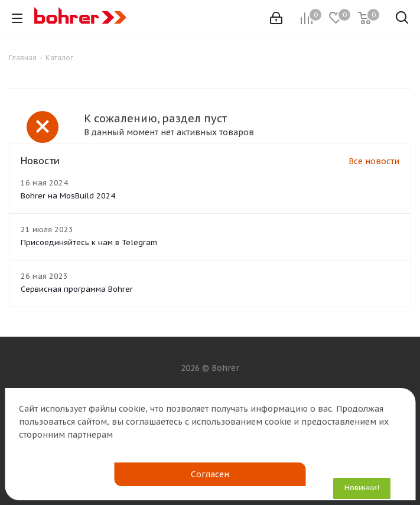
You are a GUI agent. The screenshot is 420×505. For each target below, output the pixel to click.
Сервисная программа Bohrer (77, 289)
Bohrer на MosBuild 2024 (68, 196)
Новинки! (362, 488)
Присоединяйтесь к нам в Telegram (89, 242)
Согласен (210, 474)
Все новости (374, 161)
